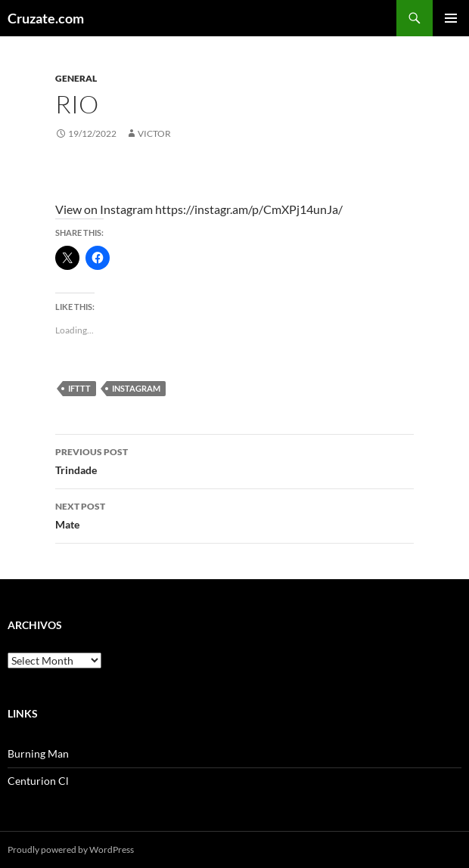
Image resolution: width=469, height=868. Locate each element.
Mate (234, 514)
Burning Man (38, 753)
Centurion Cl (38, 781)
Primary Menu (451, 18)
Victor (154, 133)
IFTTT (79, 388)
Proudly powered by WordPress (71, 849)
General (76, 78)
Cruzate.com (46, 18)
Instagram (136, 388)
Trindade (234, 460)
